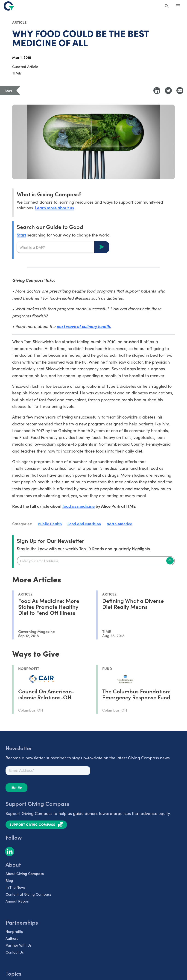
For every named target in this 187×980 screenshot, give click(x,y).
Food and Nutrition (84, 524)
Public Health (50, 524)
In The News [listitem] (16, 887)
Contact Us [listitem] (15, 952)
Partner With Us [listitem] (19, 945)
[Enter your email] (96, 561)
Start (21, 235)
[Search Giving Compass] (167, 6)
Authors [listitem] (12, 938)
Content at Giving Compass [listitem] (28, 894)
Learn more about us (54, 208)
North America (120, 524)
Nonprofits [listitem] (14, 931)
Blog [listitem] (9, 880)
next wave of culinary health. (84, 326)
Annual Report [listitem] (18, 901)
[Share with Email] (180, 91)
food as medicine (79, 506)
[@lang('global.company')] (9, 6)
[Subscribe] (170, 561)
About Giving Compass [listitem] (25, 873)
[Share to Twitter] (168, 91)
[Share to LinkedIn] (157, 91)
